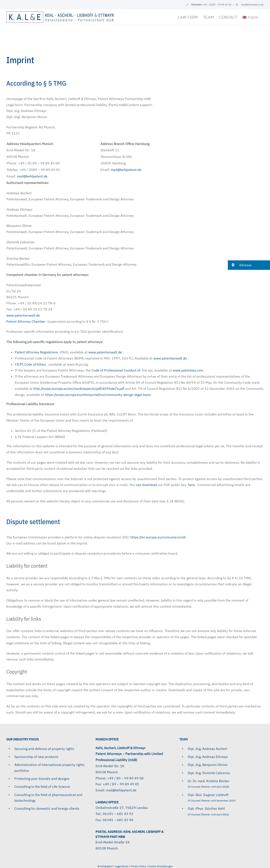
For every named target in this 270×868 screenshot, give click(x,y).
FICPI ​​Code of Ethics (30, 364)
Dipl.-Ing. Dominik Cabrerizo (209, 773)
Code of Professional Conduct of (116, 370)
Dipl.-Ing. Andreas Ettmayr (208, 757)
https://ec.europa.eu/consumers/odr (158, 537)
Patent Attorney (19, 321)
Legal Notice (122, 866)
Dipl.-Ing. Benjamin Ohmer (208, 765)
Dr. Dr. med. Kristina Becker (209, 781)
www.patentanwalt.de (24, 315)
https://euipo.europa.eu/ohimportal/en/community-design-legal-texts (98, 395)
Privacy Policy (139, 866)
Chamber (39, 321)
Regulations (49, 352)
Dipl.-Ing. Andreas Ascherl (207, 749)
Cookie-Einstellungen (161, 866)
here (191, 485)
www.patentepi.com (188, 370)
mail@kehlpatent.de (252, 5)
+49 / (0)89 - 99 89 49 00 (211, 5)
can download (146, 485)
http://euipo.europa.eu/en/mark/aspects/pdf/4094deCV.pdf (79, 389)
